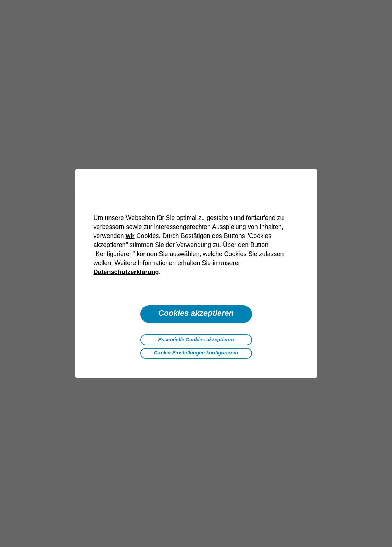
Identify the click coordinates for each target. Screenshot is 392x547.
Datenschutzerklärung (126, 272)
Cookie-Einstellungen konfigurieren (196, 353)
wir (130, 236)
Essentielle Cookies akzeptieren (196, 340)
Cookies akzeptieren (196, 313)
